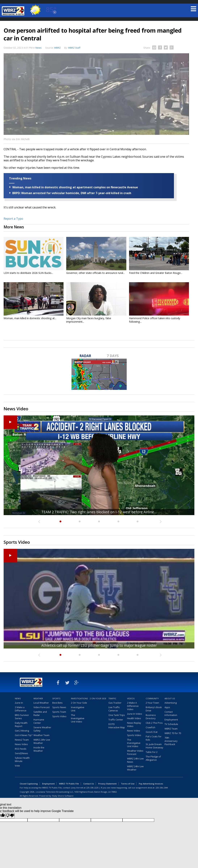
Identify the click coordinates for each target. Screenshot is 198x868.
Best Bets (57, 703)
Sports (56, 698)
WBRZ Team (171, 729)
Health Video (134, 718)
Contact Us (89, 784)
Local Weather (41, 703)
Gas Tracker (115, 703)
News (39, 48)
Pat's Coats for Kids (154, 738)
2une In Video (135, 714)
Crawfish (150, 727)
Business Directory (151, 717)
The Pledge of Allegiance (153, 758)
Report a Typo (13, 219)
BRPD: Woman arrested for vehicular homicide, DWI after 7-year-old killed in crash (72, 193)
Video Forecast (42, 707)
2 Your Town (152, 703)
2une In (19, 703)
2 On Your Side (79, 703)
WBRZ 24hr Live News (135, 760)
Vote (17, 766)
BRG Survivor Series (22, 717)
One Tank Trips (117, 715)
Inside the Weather (39, 749)
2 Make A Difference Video (133, 706)
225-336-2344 (162, 788)
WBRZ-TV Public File (69, 784)
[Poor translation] (10, 816)
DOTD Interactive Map (117, 726)
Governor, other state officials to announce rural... (95, 273)
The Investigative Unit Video (78, 718)
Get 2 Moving (22, 731)
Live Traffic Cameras (114, 709)
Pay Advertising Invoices (151, 784)
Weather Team (41, 735)
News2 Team (22, 740)
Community (152, 698)
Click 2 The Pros (154, 723)
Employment (171, 720)
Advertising (171, 703)
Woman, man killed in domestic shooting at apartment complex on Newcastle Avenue (75, 187)
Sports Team (59, 712)
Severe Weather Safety (42, 729)
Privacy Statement (107, 784)
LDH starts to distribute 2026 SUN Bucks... (28, 273)
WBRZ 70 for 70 (173, 733)
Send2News (21, 753)
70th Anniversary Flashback (171, 741)
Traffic (112, 698)
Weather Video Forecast (135, 752)
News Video (21, 744)
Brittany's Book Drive (154, 709)
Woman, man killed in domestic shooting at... (30, 318)
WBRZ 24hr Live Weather (42, 741)
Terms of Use (128, 784)
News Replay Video (134, 724)
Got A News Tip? (24, 735)
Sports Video (59, 716)
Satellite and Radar (40, 713)
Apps (167, 707)
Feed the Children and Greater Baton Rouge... (156, 273)
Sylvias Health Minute (22, 759)
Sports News (59, 707)
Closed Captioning (29, 784)
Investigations (79, 698)
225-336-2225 (92, 788)
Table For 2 (152, 752)
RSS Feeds (21, 749)
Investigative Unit (78, 709)
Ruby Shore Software (63, 796)
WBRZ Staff (74, 48)
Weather (38, 698)
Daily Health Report (21, 724)
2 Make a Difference (21, 709)
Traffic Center (116, 720)
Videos (131, 698)
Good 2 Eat (152, 732)
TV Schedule (171, 724)
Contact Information (171, 713)
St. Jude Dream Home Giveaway (154, 746)
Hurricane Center (39, 721)
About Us (170, 698)
